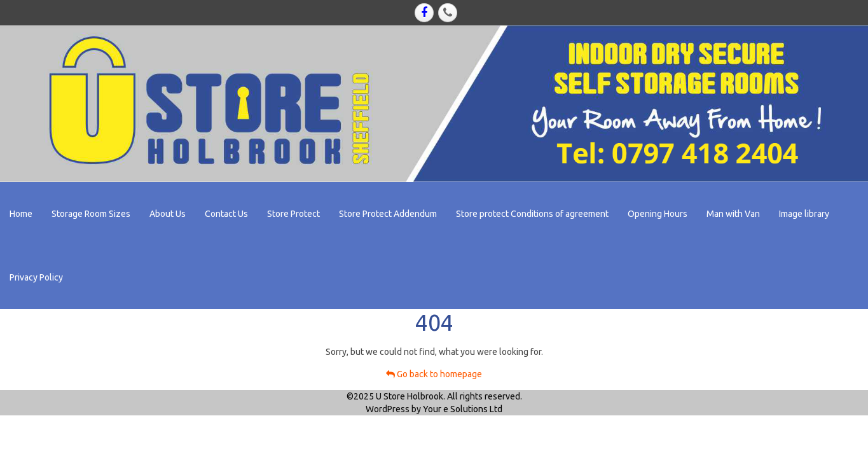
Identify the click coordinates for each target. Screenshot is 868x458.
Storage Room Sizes (91, 214)
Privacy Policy (36, 277)
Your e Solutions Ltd (463, 409)
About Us (168, 214)
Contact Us (226, 214)
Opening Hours (658, 214)
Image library (804, 214)
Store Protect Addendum (388, 214)
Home (21, 214)
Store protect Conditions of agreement (532, 214)
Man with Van (733, 214)
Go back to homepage (434, 374)
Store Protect (293, 214)
